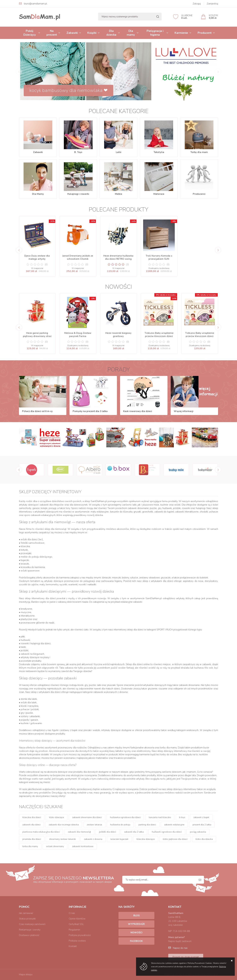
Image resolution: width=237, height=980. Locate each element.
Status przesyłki (27, 919)
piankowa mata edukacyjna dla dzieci (41, 832)
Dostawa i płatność (29, 935)
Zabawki (72, 33)
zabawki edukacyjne (174, 825)
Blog (137, 916)
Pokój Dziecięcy (30, 33)
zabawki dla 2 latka (134, 832)
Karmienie (181, 33)
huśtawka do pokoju (120, 825)
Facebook (136, 941)
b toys (182, 817)
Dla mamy (131, 33)
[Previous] (19, 250)
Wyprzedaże (136, 924)
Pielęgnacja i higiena (155, 33)
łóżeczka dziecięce (146, 839)
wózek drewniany (55, 846)
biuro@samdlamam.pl (35, 4)
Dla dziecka (111, 33)
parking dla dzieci (147, 825)
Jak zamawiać (26, 913)
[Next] (218, 250)
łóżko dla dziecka (204, 839)
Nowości (136, 933)
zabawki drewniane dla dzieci (87, 817)
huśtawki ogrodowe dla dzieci (167, 832)
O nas (72, 913)
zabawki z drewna (93, 839)
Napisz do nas (180, 948)
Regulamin (74, 930)
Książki (92, 33)
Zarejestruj (212, 4)
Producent (205, 33)
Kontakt (73, 946)
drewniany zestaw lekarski (62, 839)
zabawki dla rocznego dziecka (64, 825)
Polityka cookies (77, 941)
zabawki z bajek (201, 817)
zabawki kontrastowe (83, 846)
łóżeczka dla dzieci (32, 817)
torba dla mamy (30, 846)
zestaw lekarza (94, 825)
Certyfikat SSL (76, 924)
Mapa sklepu (26, 974)
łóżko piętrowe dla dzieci (175, 839)
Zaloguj (197, 4)
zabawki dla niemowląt (79, 832)
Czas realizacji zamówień (32, 924)
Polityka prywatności (80, 935)
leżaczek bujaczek (119, 839)
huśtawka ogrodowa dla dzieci (125, 817)
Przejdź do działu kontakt (186, 957)
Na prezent (52, 33)
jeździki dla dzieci (108, 832)
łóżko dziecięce (57, 817)
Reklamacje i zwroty (30, 930)
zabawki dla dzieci (32, 825)
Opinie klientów (77, 919)
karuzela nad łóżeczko (160, 817)
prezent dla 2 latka (202, 825)
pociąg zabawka (198, 832)
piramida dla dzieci (32, 839)
